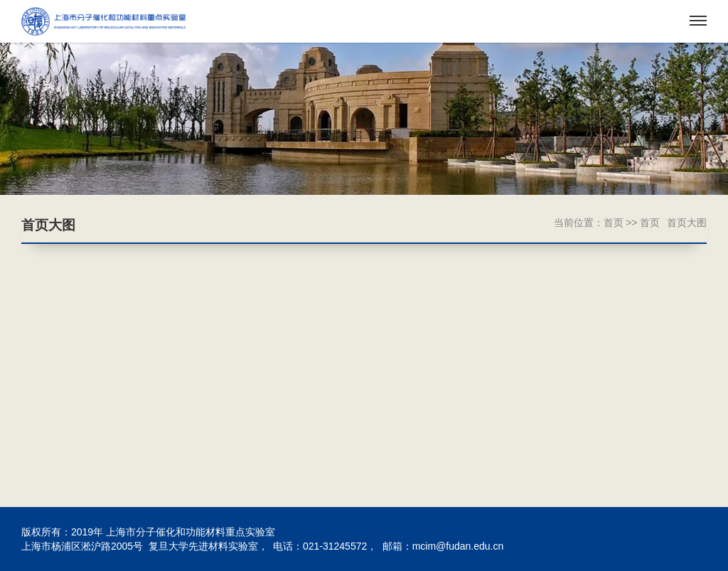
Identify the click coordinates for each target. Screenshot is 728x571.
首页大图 (687, 223)
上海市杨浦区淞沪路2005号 (82, 546)
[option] (364, 119)
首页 (614, 223)
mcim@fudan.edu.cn (458, 546)
